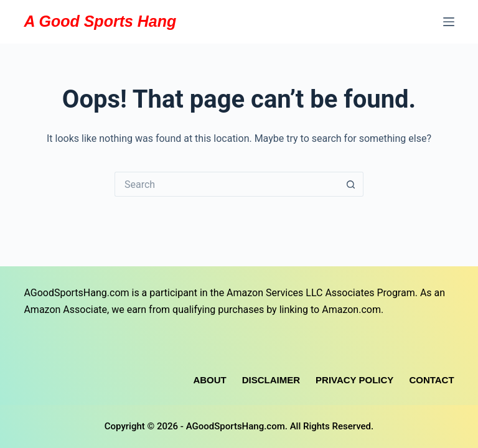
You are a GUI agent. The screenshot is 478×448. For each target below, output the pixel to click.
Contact (431, 380)
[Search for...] (227, 184)
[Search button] (351, 184)
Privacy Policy (354, 380)
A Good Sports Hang (100, 21)
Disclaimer (271, 380)
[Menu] (449, 22)
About (209, 380)
